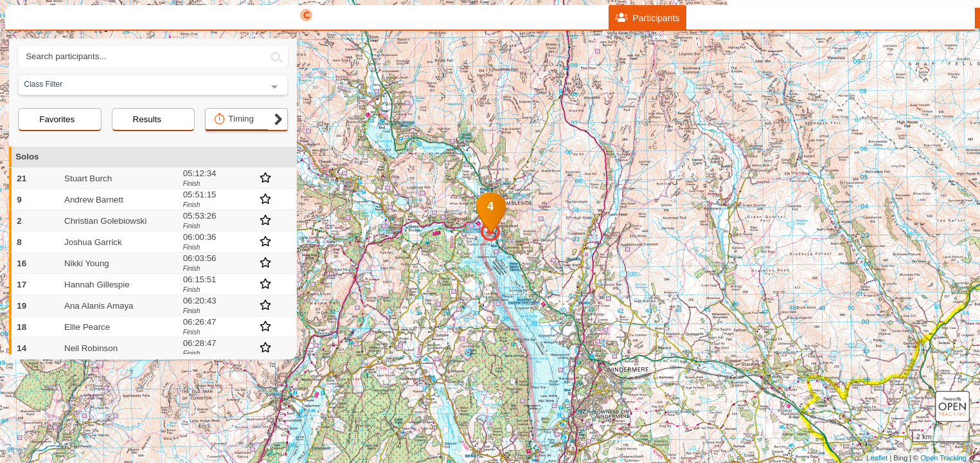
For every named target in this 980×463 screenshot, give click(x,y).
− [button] (309, 122)
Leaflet (877, 458)
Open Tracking (943, 458)
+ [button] (309, 100)
